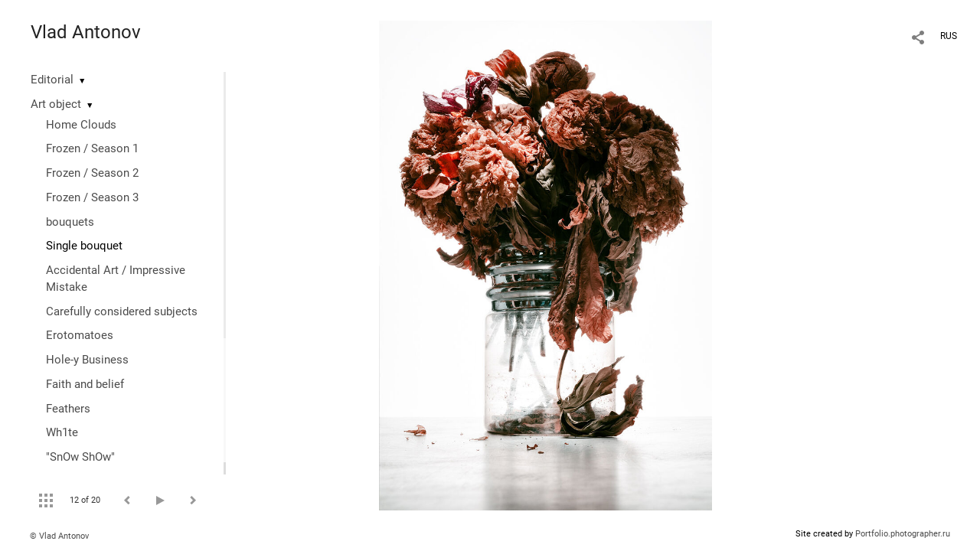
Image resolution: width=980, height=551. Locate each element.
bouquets (70, 222)
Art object (56, 104)
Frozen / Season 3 (92, 197)
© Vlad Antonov (59, 536)
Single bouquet (84, 246)
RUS (949, 36)
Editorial (52, 80)
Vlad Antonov (86, 32)
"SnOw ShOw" (80, 457)
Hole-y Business (87, 360)
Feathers (68, 409)
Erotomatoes (80, 335)
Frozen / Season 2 (92, 173)
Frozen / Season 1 (92, 148)
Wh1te (62, 432)
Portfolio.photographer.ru (903, 534)
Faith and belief (85, 384)
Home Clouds (81, 125)
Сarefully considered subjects (122, 311)
